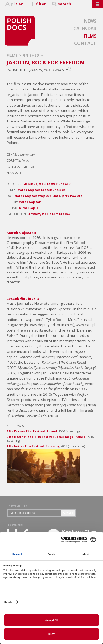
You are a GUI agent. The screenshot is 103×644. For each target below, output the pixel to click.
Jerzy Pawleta (72, 196)
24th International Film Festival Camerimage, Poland (46, 437)
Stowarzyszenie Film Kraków (49, 214)
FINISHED (31, 55)
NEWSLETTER (18, 506)
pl (13, 4)
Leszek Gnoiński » (23, 298)
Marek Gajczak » (22, 233)
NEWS (90, 21)
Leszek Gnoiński (59, 184)
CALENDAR (85, 29)
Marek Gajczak (34, 184)
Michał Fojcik (28, 208)
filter (38, 4)
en (21, 4)
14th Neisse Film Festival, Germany (33, 446)
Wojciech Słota (49, 196)
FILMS (90, 36)
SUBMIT (68, 513)
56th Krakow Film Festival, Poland (32, 431)
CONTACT (85, 43)
